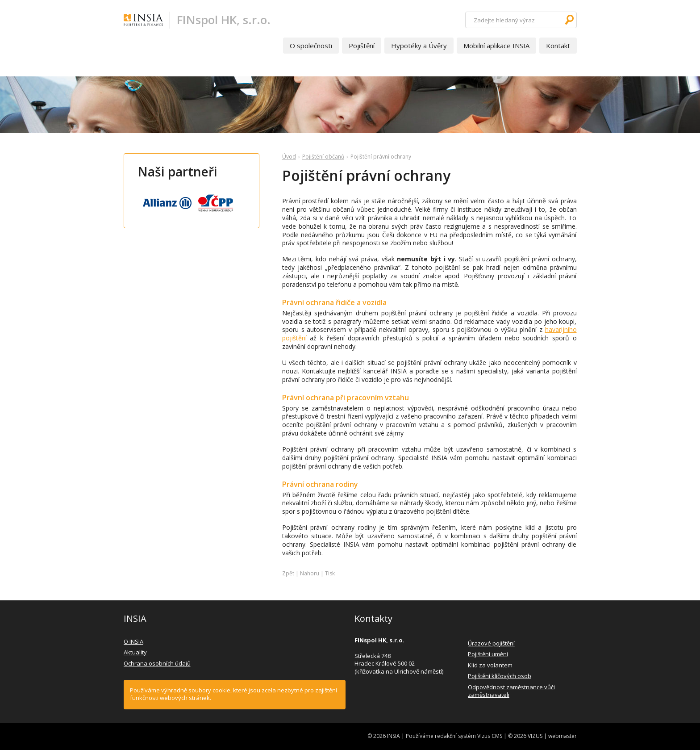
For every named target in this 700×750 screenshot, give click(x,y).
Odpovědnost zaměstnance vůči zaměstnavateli (511, 691)
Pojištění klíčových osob (500, 676)
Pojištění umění (488, 654)
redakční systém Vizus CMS (469, 736)
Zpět (288, 573)
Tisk (330, 573)
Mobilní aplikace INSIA (496, 46)
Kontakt (558, 46)
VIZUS (535, 736)
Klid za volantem (490, 665)
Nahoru (310, 573)
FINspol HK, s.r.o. (224, 20)
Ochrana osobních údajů (157, 663)
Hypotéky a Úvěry (419, 46)
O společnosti (311, 46)
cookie (221, 690)
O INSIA (133, 641)
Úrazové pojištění (491, 643)
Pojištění (362, 46)
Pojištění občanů (323, 157)
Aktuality (135, 652)
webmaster (562, 736)
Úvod (289, 157)
